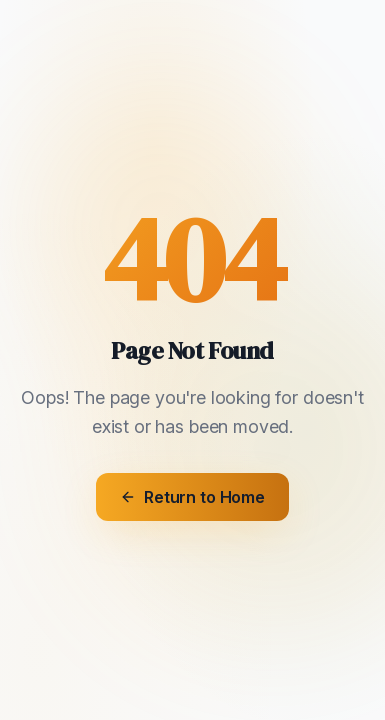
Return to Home (192, 497)
